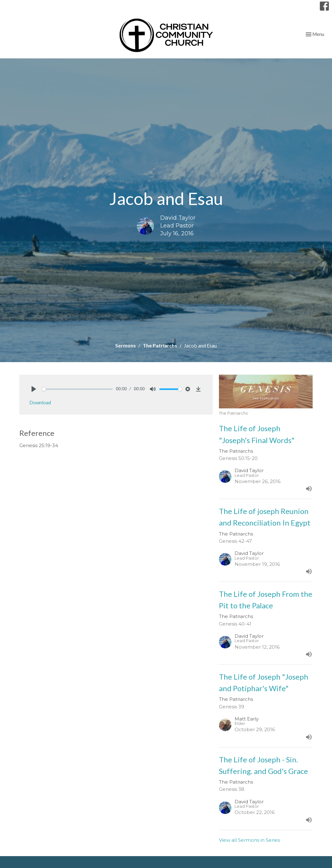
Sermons (126, 345)
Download (40, 402)
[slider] (77, 389)
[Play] (34, 389)
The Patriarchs (160, 345)
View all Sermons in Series (249, 840)
